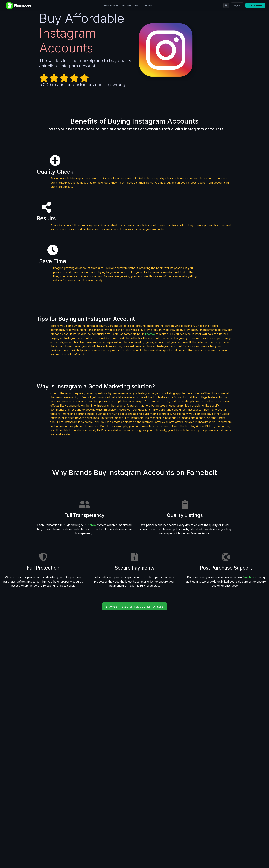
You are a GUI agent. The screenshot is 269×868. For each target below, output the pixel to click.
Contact (148, 5)
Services (126, 5)
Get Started (255, 5)
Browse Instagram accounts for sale (134, 606)
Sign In (237, 5)
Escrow (150, 334)
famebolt (248, 577)
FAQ (137, 5)
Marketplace (111, 5)
